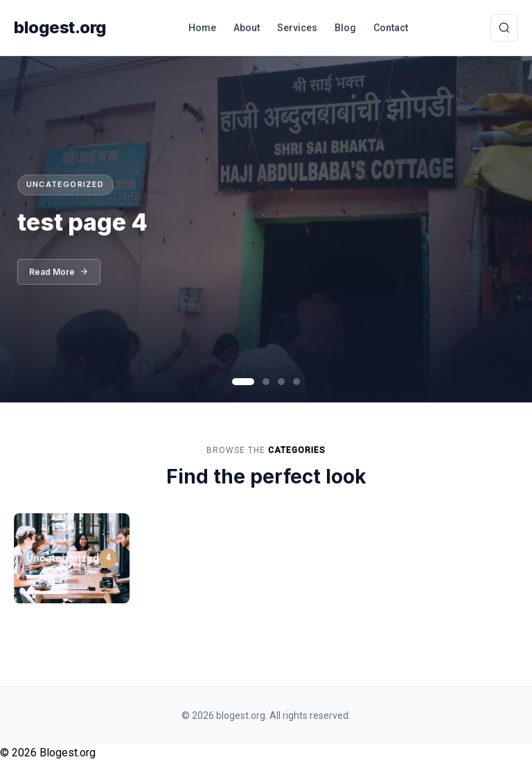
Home (202, 28)
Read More (59, 276)
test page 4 (82, 222)
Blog (345, 28)
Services (297, 28)
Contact (391, 28)
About (247, 28)
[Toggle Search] (504, 28)
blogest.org (60, 27)
